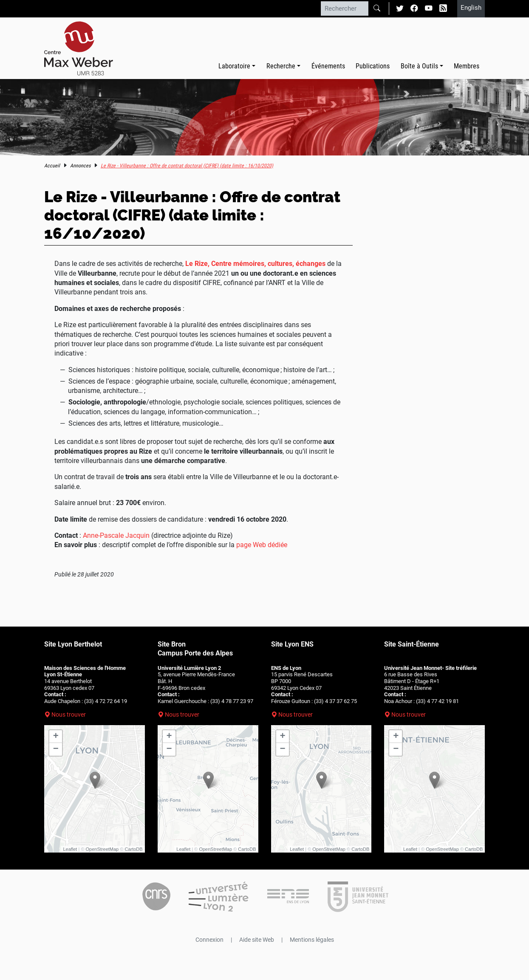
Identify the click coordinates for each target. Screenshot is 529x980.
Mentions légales (312, 940)
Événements (328, 66)
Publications (373, 66)
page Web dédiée (262, 545)
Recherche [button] (281, 66)
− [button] (56, 749)
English (471, 8)
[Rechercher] (345, 8)
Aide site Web (257, 940)
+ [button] (56, 737)
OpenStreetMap (102, 849)
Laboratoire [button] (234, 66)
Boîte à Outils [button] (419, 66)
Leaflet (70, 849)
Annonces (80, 166)
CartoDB (133, 849)
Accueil (52, 166)
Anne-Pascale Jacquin (116, 535)
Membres (467, 66)
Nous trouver (69, 715)
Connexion (209, 940)
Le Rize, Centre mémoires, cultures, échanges (255, 264)
